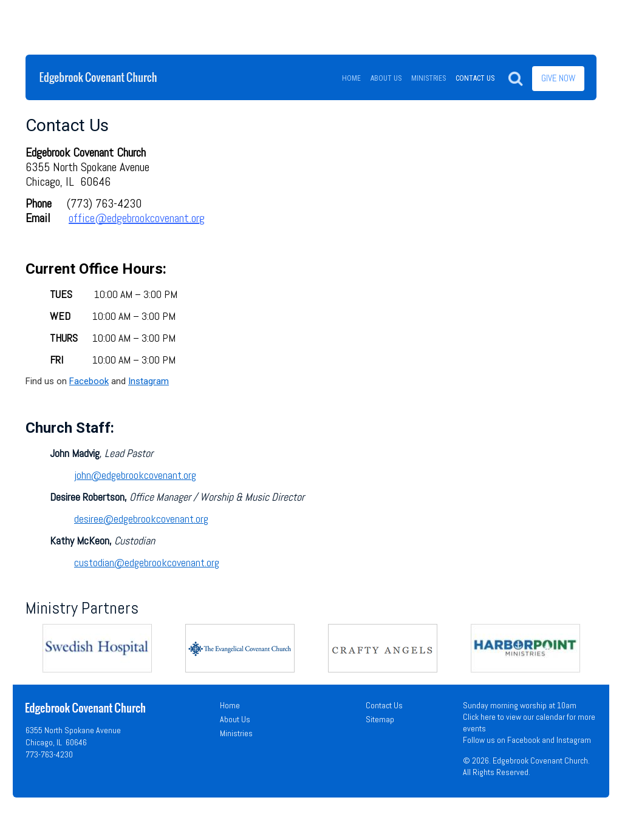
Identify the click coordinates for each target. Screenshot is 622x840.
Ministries (236, 733)
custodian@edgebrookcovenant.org (147, 562)
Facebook (89, 381)
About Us (235, 719)
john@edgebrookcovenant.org (135, 475)
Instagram (149, 381)
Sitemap (380, 719)
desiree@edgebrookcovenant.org (141, 519)
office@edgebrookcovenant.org (137, 218)
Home (230, 705)
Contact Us (384, 705)
